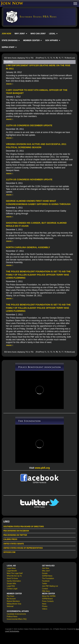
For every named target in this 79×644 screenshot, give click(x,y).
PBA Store (46, 591)
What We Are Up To (14, 576)
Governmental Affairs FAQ (17, 619)
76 (60, 58)
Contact (45, 589)
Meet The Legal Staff (15, 573)
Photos (45, 606)
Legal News (11, 568)
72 (48, 58)
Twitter (45, 584)
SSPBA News (47, 576)
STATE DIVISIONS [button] (11, 40)
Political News (12, 617)
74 (54, 58)
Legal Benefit (12, 571)
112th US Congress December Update (29, 125)
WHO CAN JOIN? (38, 34)
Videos (45, 609)
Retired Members (13, 601)
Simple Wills (11, 584)
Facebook (46, 581)
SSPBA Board (47, 599)
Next (69, 58)
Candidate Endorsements (16, 614)
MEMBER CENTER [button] (32, 40)
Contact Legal (12, 589)
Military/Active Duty (14, 604)
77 (62, 58)
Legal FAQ (11, 586)
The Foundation (48, 578)
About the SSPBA (49, 596)
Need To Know (12, 578)
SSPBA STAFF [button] (9, 47)
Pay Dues (10, 596)
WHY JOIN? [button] (21, 34)
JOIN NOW (6, 34)
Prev (42, 58)
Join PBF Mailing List (50, 586)
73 (51, 58)
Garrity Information (14, 581)
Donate (45, 573)
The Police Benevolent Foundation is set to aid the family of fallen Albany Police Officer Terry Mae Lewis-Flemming (38, 275)
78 (65, 58)
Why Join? (46, 571)
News (44, 604)
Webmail (10, 606)
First (38, 58)
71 (45, 58)
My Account (11, 599)
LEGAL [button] (53, 34)
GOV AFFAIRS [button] (53, 40)
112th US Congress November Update (29, 179)
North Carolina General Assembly (28, 247)
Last (73, 58)
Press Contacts (48, 601)
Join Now (46, 568)
